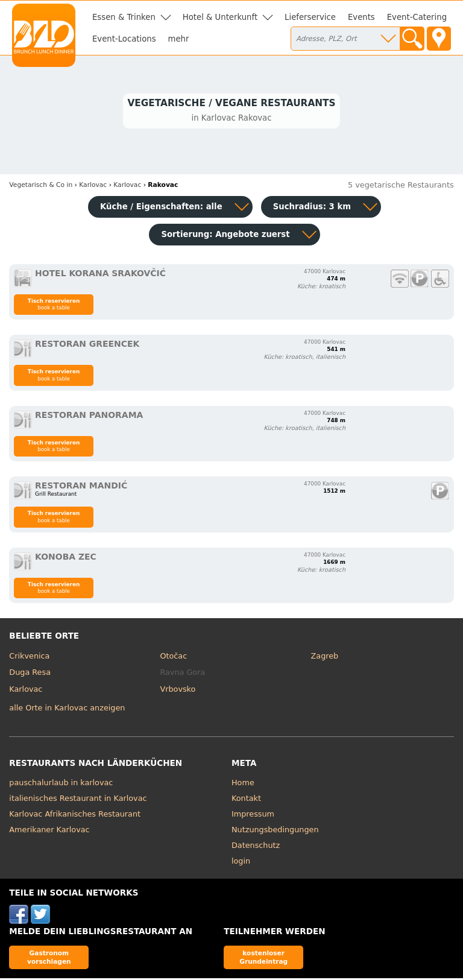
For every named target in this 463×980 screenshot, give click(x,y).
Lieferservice (310, 17)
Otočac (173, 657)
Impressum (253, 816)
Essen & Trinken (124, 17)
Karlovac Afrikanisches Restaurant (75, 816)
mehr (179, 39)
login (241, 863)
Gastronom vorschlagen (49, 959)
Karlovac (26, 690)
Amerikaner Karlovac (49, 831)
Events (361, 17)
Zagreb (325, 657)
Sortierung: (225, 236)
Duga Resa (30, 674)
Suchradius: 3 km (312, 208)
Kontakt (246, 800)
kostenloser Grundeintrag (263, 959)
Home (243, 784)
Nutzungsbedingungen (275, 831)
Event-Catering (417, 17)
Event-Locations (124, 39)
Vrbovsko (178, 690)
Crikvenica (29, 657)
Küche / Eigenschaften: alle (161, 208)
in (41, 187)
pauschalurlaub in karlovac (61, 784)
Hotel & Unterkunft (220, 17)
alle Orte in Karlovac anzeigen (67, 709)
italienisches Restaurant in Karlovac (78, 800)
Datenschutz (256, 847)
